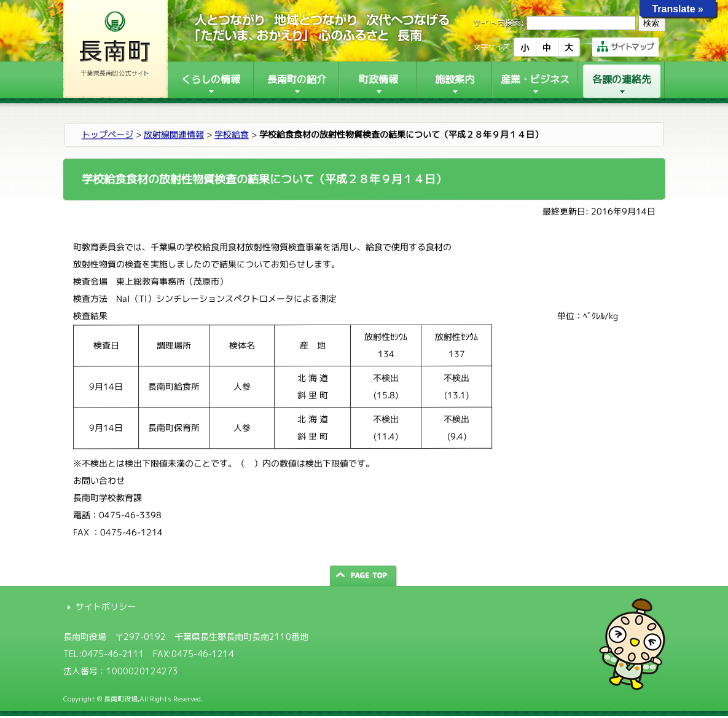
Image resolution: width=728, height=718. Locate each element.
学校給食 (231, 134)
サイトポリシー (106, 606)
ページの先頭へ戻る (364, 576)
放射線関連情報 (173, 134)
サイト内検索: (499, 23)
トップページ (107, 134)
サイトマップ (625, 47)
